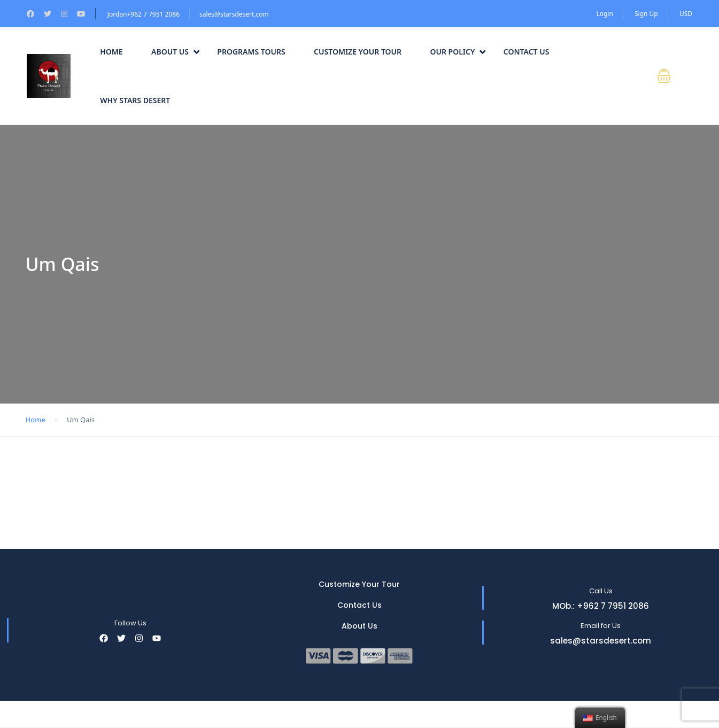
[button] (671, 76)
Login (604, 14)
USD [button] (686, 14)
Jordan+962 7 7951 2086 (144, 14)
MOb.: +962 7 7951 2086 (601, 606)
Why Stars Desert (135, 100)
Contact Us (527, 52)
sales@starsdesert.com (234, 14)
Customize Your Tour (358, 52)
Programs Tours (251, 52)
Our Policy (458, 52)
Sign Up (646, 14)
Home (111, 52)
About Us (175, 52)
